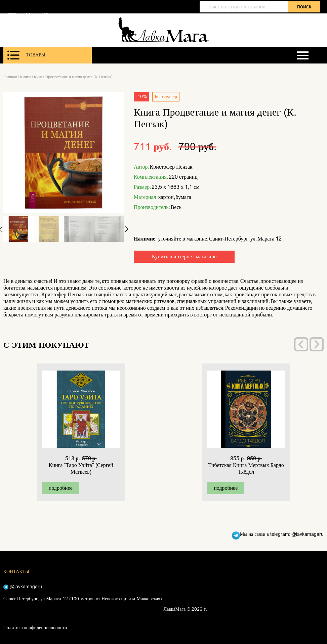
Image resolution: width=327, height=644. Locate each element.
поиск (304, 7)
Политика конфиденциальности (35, 628)
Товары (26, 55)
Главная (10, 77)
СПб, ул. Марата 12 (28, 15)
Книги (25, 77)
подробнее (61, 488)
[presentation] (301, 344)
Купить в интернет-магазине (184, 256)
